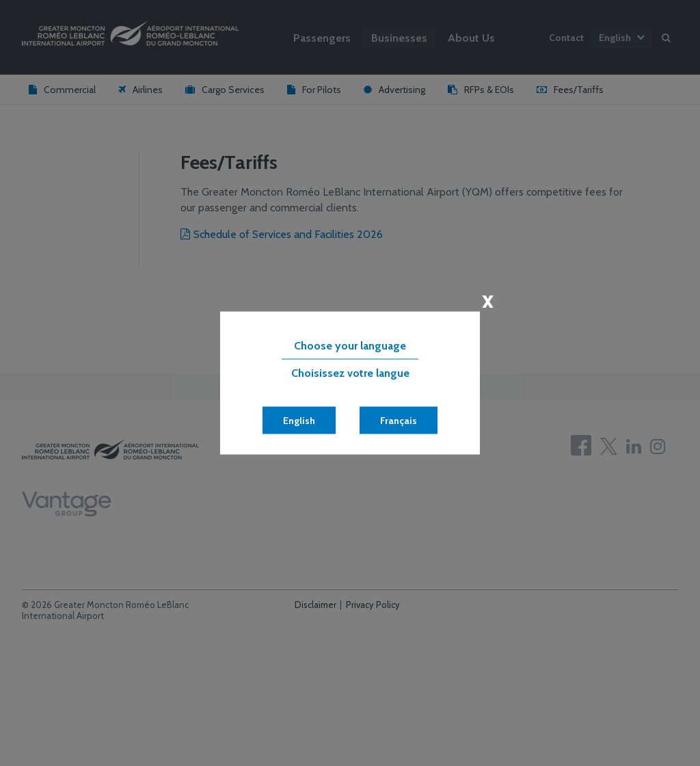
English (299, 421)
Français (399, 421)
